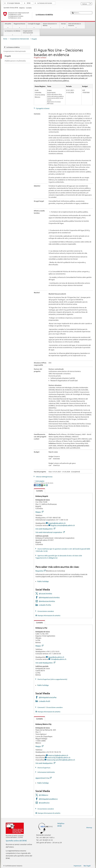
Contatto (38, 491)
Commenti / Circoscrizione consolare (50, 707)
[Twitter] (37, 485)
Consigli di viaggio (34, 26)
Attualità (8, 26)
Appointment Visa (43, 778)
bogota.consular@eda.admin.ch (63, 525)
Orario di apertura (44, 768)
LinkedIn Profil (45, 701)
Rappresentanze (20, 26)
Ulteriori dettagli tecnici (44, 477)
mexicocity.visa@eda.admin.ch (59, 758)
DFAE (29, 3)
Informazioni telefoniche (46, 772)
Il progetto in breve (42, 108)
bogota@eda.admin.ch (57, 523)
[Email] (47, 485)
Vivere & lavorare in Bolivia (51, 26)
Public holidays (43, 581)
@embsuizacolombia (47, 601)
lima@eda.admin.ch (58, 659)
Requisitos (40, 571)
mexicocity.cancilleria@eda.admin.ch (61, 760)
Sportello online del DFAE (16, 841)
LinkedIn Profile (45, 605)
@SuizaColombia (45, 594)
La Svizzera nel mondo (45, 3)
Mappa (39, 512)
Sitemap (89, 828)
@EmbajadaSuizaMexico (48, 799)
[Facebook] (35, 485)
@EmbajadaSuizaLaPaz (48, 697)
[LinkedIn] (40, 485)
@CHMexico (43, 795)
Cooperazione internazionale (31, 33)
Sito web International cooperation (50, 532)
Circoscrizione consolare (45, 611)
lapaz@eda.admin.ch (56, 657)
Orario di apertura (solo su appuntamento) (52, 679)
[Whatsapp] (45, 485)
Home (5, 39)
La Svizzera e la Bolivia (12, 33)
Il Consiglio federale (13, 3)
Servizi (63, 26)
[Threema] (42, 485)
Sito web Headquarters (45, 529)
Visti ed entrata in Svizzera (76, 26)
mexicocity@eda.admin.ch (58, 755)
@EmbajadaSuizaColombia (49, 597)
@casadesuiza (44, 803)
